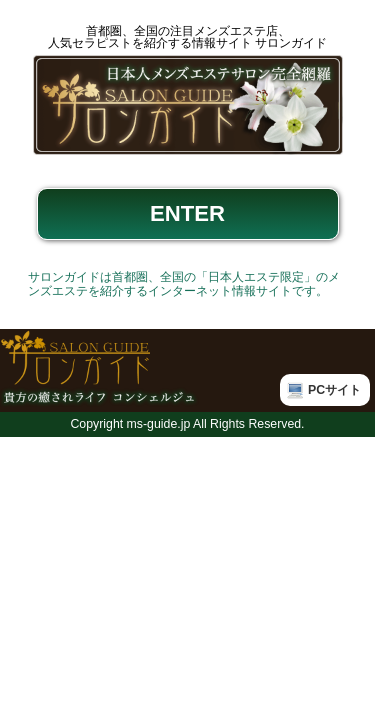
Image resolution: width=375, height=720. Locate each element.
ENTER (187, 213)
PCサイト (334, 390)
